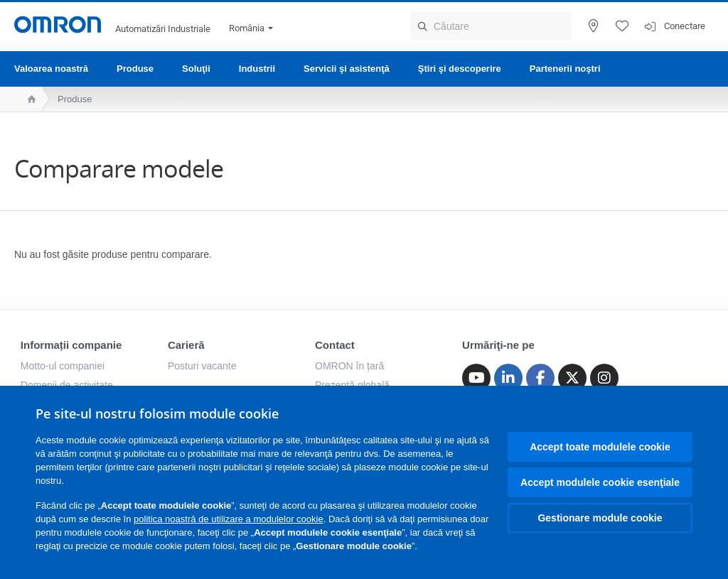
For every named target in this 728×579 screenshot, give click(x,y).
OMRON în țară (349, 366)
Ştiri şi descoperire (460, 69)
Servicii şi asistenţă (347, 69)
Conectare (685, 26)
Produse (135, 69)
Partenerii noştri (565, 69)
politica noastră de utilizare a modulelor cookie (229, 519)
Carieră (186, 345)
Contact (335, 345)
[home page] (28, 99)
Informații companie (71, 345)
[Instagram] (604, 378)
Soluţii (196, 69)
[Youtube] (476, 378)
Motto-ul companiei (63, 366)
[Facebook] (540, 378)
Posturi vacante (202, 366)
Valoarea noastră (51, 69)
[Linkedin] (508, 378)
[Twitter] (572, 378)
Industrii (257, 69)
